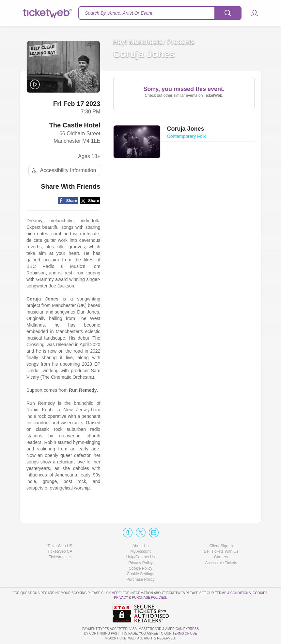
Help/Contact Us (140, 557)
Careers (221, 557)
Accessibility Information (63, 171)
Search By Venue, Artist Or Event (119, 13)
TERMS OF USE (185, 633)
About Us (140, 546)
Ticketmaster (60, 557)
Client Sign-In (221, 546)
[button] (251, 13)
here (116, 593)
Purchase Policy (140, 579)
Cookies (260, 593)
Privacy (121, 598)
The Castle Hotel (75, 125)
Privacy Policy (140, 563)
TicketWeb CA (60, 551)
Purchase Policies (149, 598)
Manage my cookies (140, 574)
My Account (140, 551)
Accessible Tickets (221, 563)
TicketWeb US (60, 546)
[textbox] (160, 13)
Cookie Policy (140, 568)
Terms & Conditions (233, 593)
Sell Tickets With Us (221, 551)
